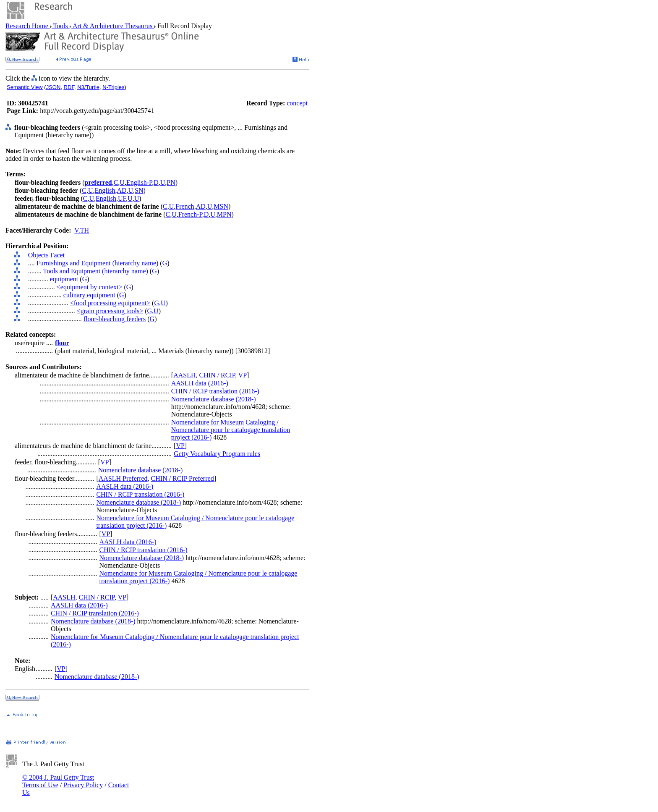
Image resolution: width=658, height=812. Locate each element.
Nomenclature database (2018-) (214, 399)
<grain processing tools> (110, 311)
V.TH (82, 230)
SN (139, 190)
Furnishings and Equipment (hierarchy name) (98, 263)
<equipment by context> (90, 287)
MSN (221, 206)
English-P (139, 182)
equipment (64, 279)
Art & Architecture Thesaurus (113, 26)
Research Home (28, 26)
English (105, 190)
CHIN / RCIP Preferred (183, 478)
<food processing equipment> (110, 303)
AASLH (184, 375)
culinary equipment (89, 295)
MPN (224, 214)
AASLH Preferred (123, 478)
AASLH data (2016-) (200, 383)
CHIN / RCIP (217, 375)
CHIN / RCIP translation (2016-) (215, 391)
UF (122, 198)
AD (121, 190)
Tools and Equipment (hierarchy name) (95, 271)
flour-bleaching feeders (115, 319)
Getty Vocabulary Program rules (217, 454)
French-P (190, 214)
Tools (61, 26)
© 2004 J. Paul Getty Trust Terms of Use (58, 781)
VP (243, 375)
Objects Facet (47, 255)
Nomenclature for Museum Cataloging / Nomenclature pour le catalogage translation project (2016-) (231, 430)
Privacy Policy (83, 785)
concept (297, 103)
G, (157, 303)
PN (171, 182)
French (185, 206)
